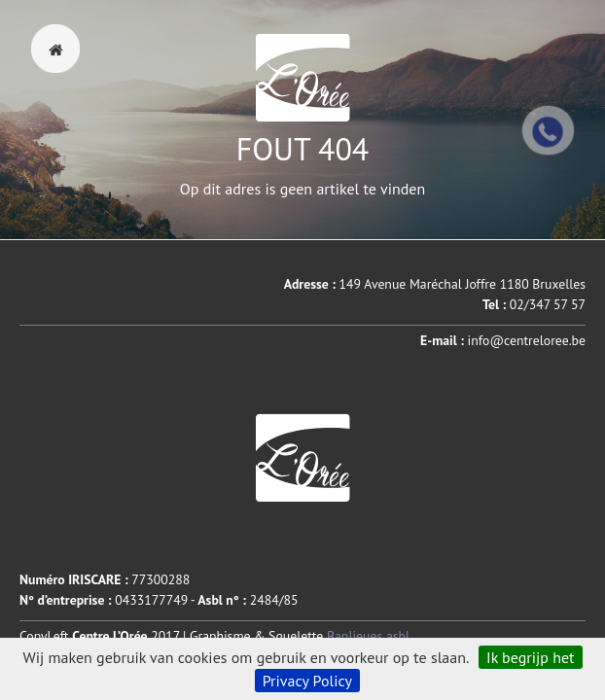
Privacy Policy (307, 681)
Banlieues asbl (368, 636)
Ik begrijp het (531, 657)
